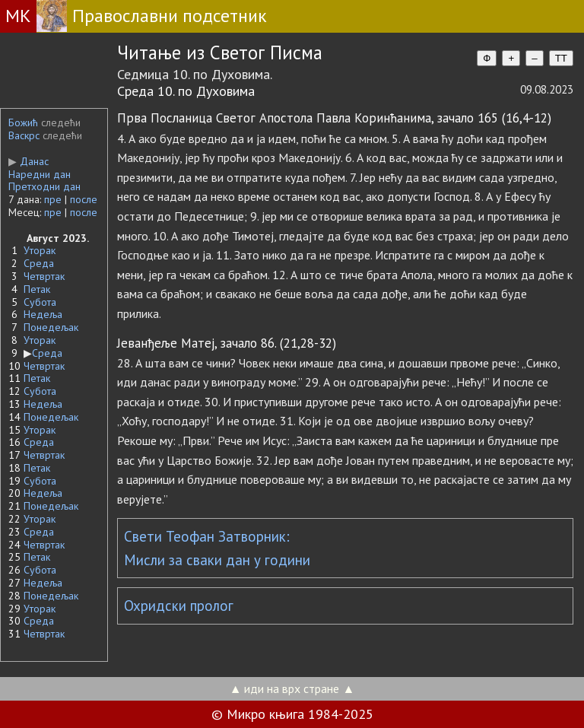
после (84, 199)
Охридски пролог (179, 606)
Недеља (43, 314)
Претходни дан (44, 186)
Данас (29, 161)
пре (53, 199)
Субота (40, 302)
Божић (23, 122)
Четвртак (44, 276)
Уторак (40, 250)
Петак (37, 289)
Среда (39, 263)
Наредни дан (40, 174)
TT (561, 58)
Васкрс (24, 135)
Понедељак (51, 327)
